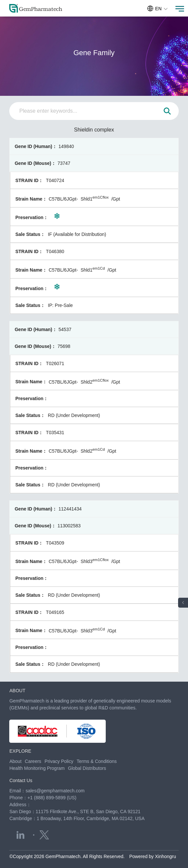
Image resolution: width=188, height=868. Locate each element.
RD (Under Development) (74, 415)
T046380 (55, 251)
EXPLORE (20, 751)
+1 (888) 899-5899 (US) (52, 798)
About (15, 761)
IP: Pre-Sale (60, 305)
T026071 (55, 363)
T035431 (55, 433)
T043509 (55, 543)
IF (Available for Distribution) (77, 234)
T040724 (55, 180)
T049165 (55, 612)
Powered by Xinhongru (153, 856)
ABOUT (17, 691)
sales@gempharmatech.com (55, 791)
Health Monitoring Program (37, 768)
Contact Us (21, 780)
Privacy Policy (59, 761)
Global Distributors (87, 768)
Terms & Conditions (97, 761)
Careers (33, 761)
